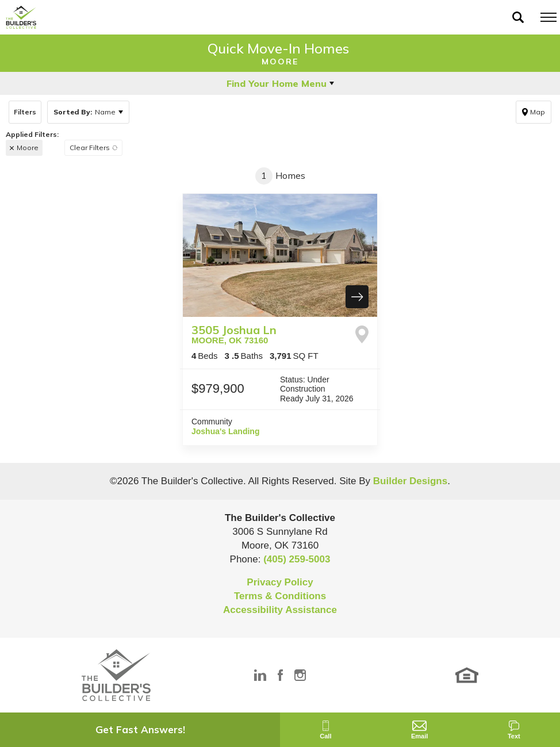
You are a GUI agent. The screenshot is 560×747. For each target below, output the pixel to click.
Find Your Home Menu (277, 83)
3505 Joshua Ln (234, 334)
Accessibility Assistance (280, 610)
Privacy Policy (280, 582)
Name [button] (85, 112)
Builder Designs (410, 481)
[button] (518, 17)
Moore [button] (28, 148)
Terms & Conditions (280, 596)
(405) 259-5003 (297, 559)
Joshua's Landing (225, 431)
